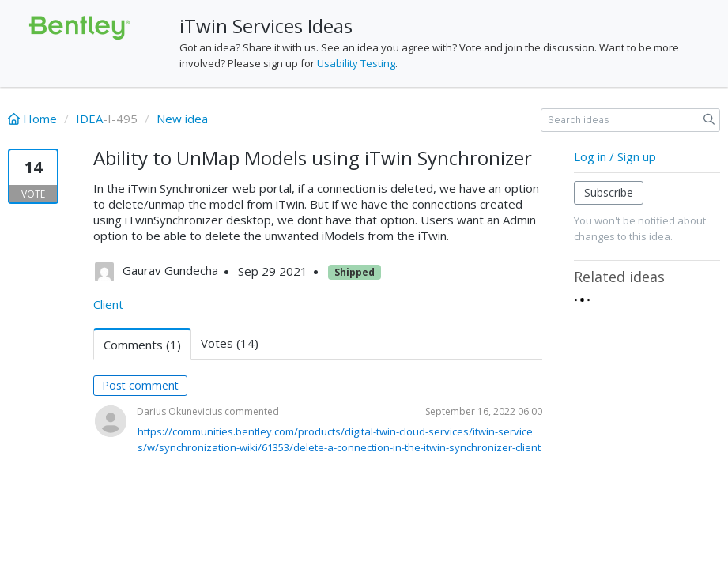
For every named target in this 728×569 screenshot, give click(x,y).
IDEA (89, 119)
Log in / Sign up (615, 156)
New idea (182, 119)
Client (108, 304)
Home (34, 119)
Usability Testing (356, 63)
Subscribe (609, 192)
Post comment (140, 385)
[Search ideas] (630, 120)
